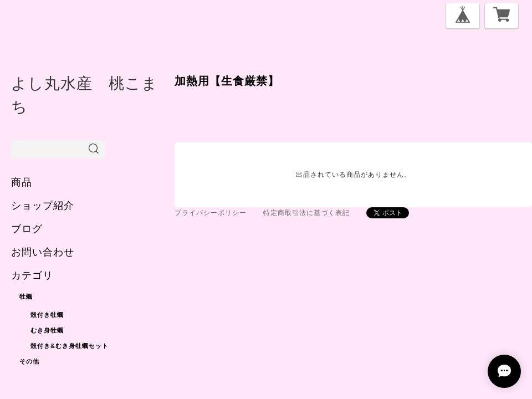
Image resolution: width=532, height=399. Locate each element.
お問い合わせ (43, 252)
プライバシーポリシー (211, 213)
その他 (29, 361)
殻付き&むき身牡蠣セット (70, 346)
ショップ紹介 (43, 206)
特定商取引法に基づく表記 (306, 213)
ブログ (27, 229)
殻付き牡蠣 (47, 315)
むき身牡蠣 (47, 330)
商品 (22, 182)
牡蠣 (26, 296)
